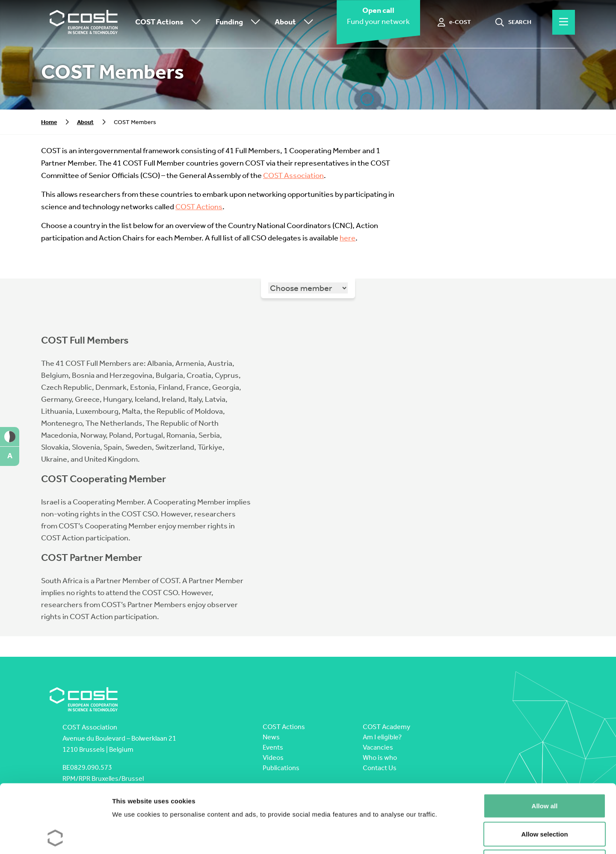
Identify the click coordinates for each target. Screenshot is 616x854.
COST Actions (170, 22)
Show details (449, 837)
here (348, 238)
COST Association (293, 176)
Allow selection (544, 770)
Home (49, 122)
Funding (240, 22)
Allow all (545, 742)
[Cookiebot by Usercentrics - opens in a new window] (55, 837)
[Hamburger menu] (564, 22)
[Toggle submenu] (194, 22)
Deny (545, 798)
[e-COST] (455, 22)
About (296, 22)
